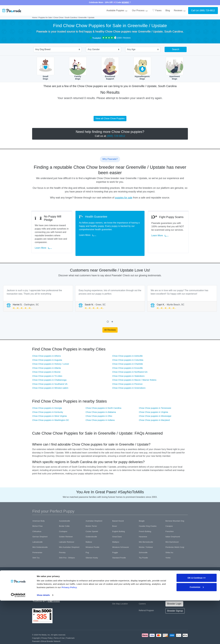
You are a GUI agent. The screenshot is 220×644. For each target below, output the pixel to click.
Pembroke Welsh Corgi (175, 539)
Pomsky (62, 544)
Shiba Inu (169, 544)
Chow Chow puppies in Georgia (47, 400)
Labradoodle (37, 534)
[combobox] (56, 50)
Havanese (143, 528)
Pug (87, 544)
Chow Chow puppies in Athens (47, 348)
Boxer (115, 518)
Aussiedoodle (65, 512)
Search (176, 49)
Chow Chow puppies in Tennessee (155, 400)
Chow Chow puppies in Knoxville (128, 360)
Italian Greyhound (173, 528)
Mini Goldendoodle (40, 539)
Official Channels (173, 575)
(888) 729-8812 (207, 10)
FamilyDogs (78, 68)
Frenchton (170, 523)
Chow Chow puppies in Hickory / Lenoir (51, 356)
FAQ (114, 582)
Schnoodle (143, 544)
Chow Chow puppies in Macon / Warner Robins (134, 372)
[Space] (42, 571)
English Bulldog (119, 523)
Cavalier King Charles (148, 518)
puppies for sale (124, 198)
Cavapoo (169, 518)
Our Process (140, 10)
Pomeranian (37, 544)
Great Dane (117, 528)
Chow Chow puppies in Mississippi (155, 408)
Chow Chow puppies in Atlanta (47, 360)
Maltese (89, 534)
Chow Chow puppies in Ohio (99, 408)
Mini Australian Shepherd (69, 539)
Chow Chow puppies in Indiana (100, 412)
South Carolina (71, 17)
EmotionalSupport (110, 68)
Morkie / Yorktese (146, 539)
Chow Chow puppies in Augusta (47, 351)
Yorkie (168, 549)
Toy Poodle (143, 549)
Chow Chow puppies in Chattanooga (49, 372)
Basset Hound (118, 512)
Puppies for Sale (45, 17)
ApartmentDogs (175, 68)
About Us (143, 575)
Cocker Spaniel (92, 523)
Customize (197, 630)
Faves (157, 10)
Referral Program (146, 602)
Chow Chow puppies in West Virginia (49, 408)
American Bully (39, 512)
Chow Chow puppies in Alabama (101, 404)
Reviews (180, 10)
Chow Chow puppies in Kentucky (48, 404)
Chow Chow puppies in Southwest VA (50, 376)
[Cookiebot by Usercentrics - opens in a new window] (18, 639)
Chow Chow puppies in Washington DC (51, 412)
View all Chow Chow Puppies (110, 118)
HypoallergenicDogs (142, 68)
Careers (142, 595)
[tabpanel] (38, 290)
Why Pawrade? (119, 575)
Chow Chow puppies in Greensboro (129, 380)
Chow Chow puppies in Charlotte (128, 356)
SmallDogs (46, 68)
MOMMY (126, 2)
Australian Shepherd (94, 512)
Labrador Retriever (67, 534)
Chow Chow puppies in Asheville (127, 348)
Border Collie (64, 518)
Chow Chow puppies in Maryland (154, 412)
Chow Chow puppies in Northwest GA (130, 364)
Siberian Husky (92, 549)
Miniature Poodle (92, 539)
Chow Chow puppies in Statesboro (128, 368)
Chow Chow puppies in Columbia (128, 351)
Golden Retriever (66, 528)
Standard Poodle (119, 549)
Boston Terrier (91, 518)
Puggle (115, 544)
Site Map (116, 595)
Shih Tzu (36, 549)
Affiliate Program (146, 589)
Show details (43, 638)
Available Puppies (117, 10)
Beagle (142, 512)
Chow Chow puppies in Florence (127, 376)
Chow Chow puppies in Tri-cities (47, 368)
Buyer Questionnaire (94, 589)
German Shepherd (40, 528)
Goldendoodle (91, 528)
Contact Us (117, 589)
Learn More (44, 242)
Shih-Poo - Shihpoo (67, 549)
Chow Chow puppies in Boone (46, 364)
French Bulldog (145, 523)
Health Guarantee (93, 582)
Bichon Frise (37, 518)
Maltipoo (116, 534)
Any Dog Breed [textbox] (43, 49)
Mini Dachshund (172, 534)
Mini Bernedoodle (146, 534)
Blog (168, 10)
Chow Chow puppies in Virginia (153, 404)
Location (124, 595)
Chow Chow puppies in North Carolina (103, 400)
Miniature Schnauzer (121, 539)
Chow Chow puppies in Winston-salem (50, 380)
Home (35, 17)
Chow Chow (58, 17)
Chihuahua (37, 523)
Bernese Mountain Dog (175, 512)
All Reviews (110, 321)
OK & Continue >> (197, 621)
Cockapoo (63, 523)
